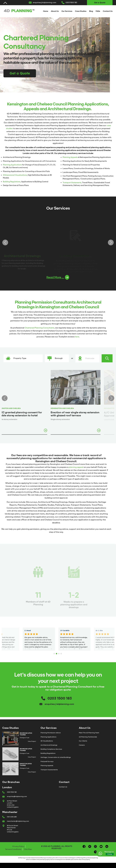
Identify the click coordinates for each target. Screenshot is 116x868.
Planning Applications (12, 165)
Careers (82, 745)
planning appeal (76, 467)
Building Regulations (12, 182)
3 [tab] (59, 653)
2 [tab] (57, 653)
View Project (32, 741)
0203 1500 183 (71, 3)
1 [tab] (55, 653)
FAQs (98, 11)
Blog (91, 11)
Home (46, 11)
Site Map (28, 849)
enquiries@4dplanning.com (44, 3)
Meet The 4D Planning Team (89, 733)
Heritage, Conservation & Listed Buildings (56, 757)
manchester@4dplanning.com (18, 821)
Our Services (67, 11)
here (77, 337)
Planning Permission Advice (51, 733)
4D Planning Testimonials (88, 737)
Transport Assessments (49, 770)
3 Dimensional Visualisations (15, 175)
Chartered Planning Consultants (39, 328)
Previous (5, 242)
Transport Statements (72, 183)
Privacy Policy (18, 846)
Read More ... (58, 277)
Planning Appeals (70, 157)
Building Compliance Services (51, 749)
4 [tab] (61, 653)
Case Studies (81, 11)
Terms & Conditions (13, 849)
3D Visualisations (47, 741)
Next (111, 242)
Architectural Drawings (49, 745)
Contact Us (108, 11)
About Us (55, 11)
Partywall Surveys (47, 761)
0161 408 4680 (12, 817)
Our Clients (83, 741)
